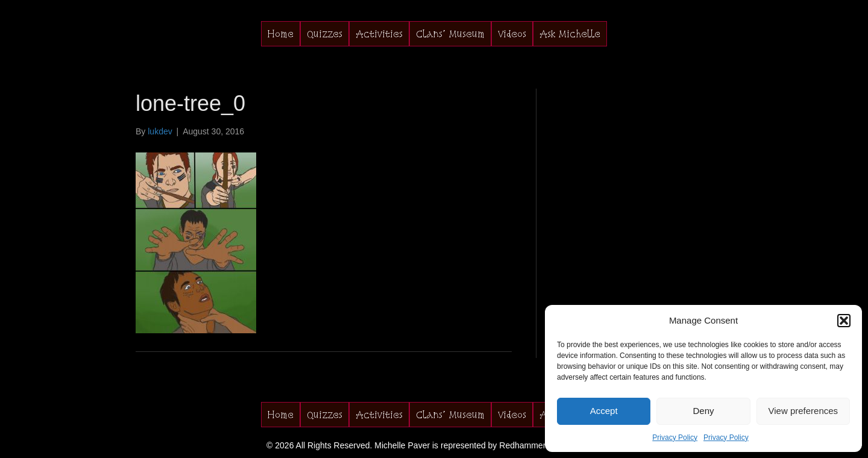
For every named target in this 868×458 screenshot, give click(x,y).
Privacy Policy (675, 438)
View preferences (804, 411)
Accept (604, 411)
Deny (703, 411)
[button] (844, 321)
